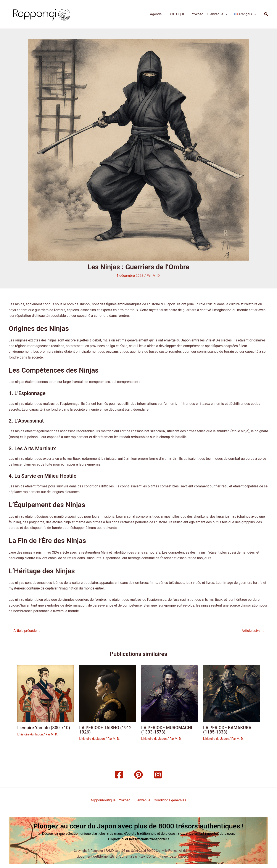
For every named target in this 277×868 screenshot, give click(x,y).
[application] (225, 14)
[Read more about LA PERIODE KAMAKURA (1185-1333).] (231, 693)
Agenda (156, 14)
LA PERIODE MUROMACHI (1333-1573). (167, 730)
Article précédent (24, 631)
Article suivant (255, 631)
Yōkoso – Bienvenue (210, 14)
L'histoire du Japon (30, 734)
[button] (266, 14)
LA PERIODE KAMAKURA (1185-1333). (227, 730)
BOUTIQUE (177, 14)
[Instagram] (158, 775)
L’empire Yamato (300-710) (44, 728)
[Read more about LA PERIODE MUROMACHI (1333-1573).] (170, 693)
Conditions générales (170, 800)
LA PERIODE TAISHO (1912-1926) (106, 730)
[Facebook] (119, 775)
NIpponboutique (103, 800)
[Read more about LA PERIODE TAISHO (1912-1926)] (107, 693)
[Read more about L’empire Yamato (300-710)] (46, 693)
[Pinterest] (138, 775)
